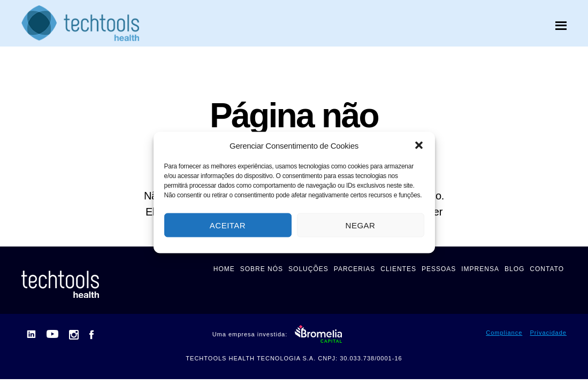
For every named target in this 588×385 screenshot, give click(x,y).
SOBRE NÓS (262, 269)
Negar (361, 225)
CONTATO (547, 269)
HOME (224, 269)
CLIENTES (398, 269)
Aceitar (228, 225)
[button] (419, 145)
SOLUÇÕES (308, 269)
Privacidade (548, 333)
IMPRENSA (480, 269)
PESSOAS (439, 269)
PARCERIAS (354, 269)
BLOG (514, 269)
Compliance (504, 333)
